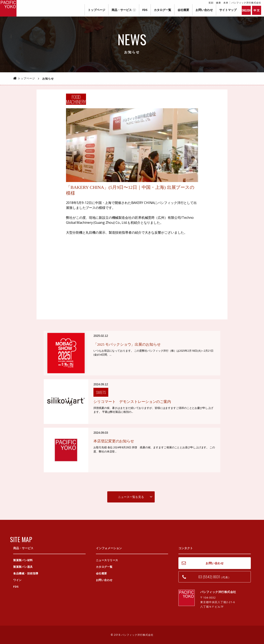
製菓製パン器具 (23, 567)
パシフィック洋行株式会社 (8, 8)
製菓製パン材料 (23, 560)
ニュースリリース (107, 560)
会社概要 (183, 10)
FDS (145, 10)
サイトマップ (228, 10)
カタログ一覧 (163, 10)
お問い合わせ (204, 10)
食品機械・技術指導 (26, 573)
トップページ (97, 10)
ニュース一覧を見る (131, 497)
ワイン (17, 580)
